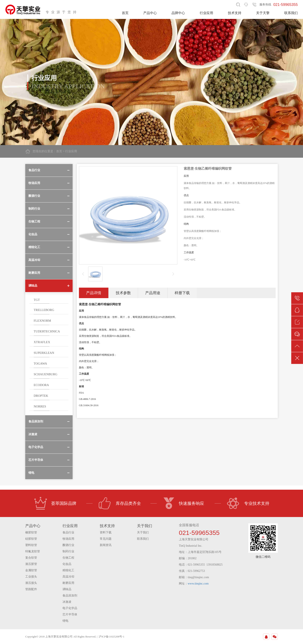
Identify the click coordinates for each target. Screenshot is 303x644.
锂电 (65, 621)
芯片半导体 (70, 614)
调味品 (67, 589)
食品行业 (68, 532)
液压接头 (31, 583)
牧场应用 (68, 539)
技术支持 (235, 13)
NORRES (40, 406)
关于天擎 (263, 13)
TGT (37, 300)
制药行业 (68, 551)
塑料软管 (31, 545)
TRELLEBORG (44, 310)
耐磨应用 (68, 583)
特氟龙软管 (33, 551)
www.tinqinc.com (198, 584)
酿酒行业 (68, 545)
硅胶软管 (31, 539)
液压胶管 (31, 564)
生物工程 (68, 558)
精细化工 (68, 570)
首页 (125, 13)
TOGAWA (40, 364)
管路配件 (31, 589)
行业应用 (206, 13)
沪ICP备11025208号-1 (112, 637)
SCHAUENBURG (46, 374)
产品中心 (150, 13)
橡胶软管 (31, 532)
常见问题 (106, 539)
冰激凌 (67, 602)
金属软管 (31, 570)
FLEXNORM (42, 321)
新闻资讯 (106, 545)
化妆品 (67, 564)
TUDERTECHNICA (47, 331)
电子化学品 (70, 608)
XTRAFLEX (42, 342)
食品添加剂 (70, 596)
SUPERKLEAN (44, 353)
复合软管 (31, 558)
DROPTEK (41, 396)
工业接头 (31, 577)
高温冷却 (68, 577)
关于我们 (143, 532)
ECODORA (41, 385)
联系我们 (291, 13)
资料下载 (106, 532)
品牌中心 (178, 13)
